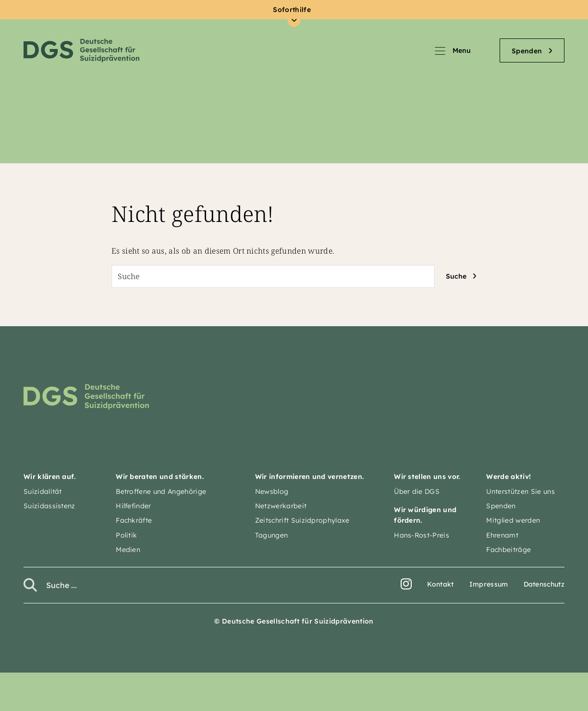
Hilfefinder (134, 506)
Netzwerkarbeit (281, 506)
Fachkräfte (134, 520)
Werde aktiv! (508, 477)
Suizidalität (43, 491)
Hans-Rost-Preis (422, 535)
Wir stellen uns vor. (427, 477)
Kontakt (440, 584)
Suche (456, 276)
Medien (128, 550)
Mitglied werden (513, 520)
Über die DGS (417, 491)
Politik (126, 535)
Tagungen (272, 535)
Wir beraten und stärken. (160, 477)
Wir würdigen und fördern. (425, 515)
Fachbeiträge (508, 550)
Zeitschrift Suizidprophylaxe (302, 520)
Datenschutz (544, 584)
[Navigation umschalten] (466, 50)
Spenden (501, 506)
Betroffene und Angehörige (161, 491)
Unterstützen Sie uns (520, 491)
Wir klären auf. (50, 477)
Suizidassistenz (49, 506)
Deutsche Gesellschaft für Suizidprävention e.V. (81, 50)
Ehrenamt (502, 535)
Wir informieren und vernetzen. (310, 477)
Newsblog (272, 491)
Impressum (489, 584)
